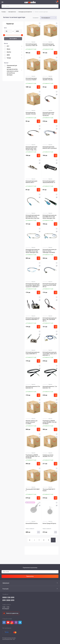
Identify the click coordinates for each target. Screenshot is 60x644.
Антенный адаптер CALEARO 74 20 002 (48, 79)
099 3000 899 (8, 600)
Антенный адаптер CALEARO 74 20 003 (31, 113)
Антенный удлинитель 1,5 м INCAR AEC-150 (50, 387)
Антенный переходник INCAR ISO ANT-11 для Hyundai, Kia (48, 114)
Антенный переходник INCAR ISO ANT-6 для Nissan (50, 148)
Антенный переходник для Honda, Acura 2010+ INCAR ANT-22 (50, 285)
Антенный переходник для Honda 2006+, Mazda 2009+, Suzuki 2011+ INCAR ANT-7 (33, 285)
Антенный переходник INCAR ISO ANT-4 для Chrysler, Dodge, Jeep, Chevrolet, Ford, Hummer (32, 148)
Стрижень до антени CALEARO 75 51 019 (48, 456)
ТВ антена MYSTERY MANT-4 (33, 490)
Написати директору (12, 613)
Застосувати (13, 39)
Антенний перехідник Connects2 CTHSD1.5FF (32, 45)
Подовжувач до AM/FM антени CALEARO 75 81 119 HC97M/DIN (33, 456)
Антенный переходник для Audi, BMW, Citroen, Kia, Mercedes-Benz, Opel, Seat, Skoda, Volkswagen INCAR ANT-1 (33, 217)
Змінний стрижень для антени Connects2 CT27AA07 (32, 422)
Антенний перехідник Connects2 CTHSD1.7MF (49, 45)
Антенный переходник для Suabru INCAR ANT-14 (33, 353)
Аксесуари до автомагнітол (25, 12)
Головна (4, 12)
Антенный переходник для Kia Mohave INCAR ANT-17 (33, 319)
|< (30, 540)
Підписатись (30, 576)
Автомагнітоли (12, 12)
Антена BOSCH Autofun (32, 523)
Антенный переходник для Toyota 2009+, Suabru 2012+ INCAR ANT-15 (50, 354)
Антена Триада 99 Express (49, 523)
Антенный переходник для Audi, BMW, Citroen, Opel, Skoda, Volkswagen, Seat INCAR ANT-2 (33, 251)
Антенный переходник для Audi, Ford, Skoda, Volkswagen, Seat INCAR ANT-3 (50, 251)
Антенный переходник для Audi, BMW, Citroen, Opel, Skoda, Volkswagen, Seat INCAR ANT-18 (50, 217)
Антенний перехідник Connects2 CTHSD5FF (31, 79)
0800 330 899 (8, 597)
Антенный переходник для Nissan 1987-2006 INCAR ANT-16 (50, 319)
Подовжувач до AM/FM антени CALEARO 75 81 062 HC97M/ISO (50, 422)
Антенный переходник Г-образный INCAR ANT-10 (49, 182)
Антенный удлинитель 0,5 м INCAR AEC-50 (33, 387)
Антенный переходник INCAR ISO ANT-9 (31, 182)
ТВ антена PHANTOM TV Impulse (49, 490)
